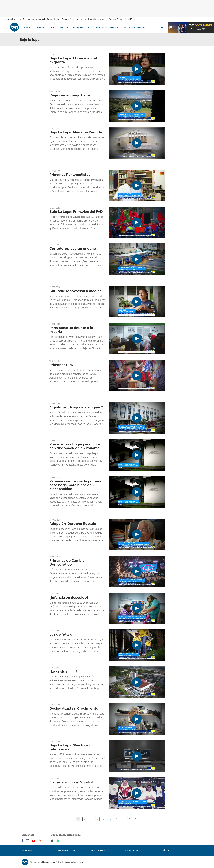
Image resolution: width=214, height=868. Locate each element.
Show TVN (41, 27)
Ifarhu (57, 19)
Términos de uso (98, 850)
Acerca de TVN (132, 850)
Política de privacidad (66, 850)
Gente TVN (125, 27)
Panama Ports (68, 19)
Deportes (53, 27)
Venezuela (81, 19)
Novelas (100, 27)
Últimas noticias (9, 19)
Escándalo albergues (97, 19)
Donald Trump (131, 19)
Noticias (29, 27)
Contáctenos (165, 850)
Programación (138, 27)
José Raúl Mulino (26, 19)
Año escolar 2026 (44, 19)
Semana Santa (116, 19)
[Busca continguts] (162, 27)
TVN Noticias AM (197, 29)
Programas (112, 27)
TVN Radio (65, 27)
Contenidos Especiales (83, 27)
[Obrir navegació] (7, 27)
